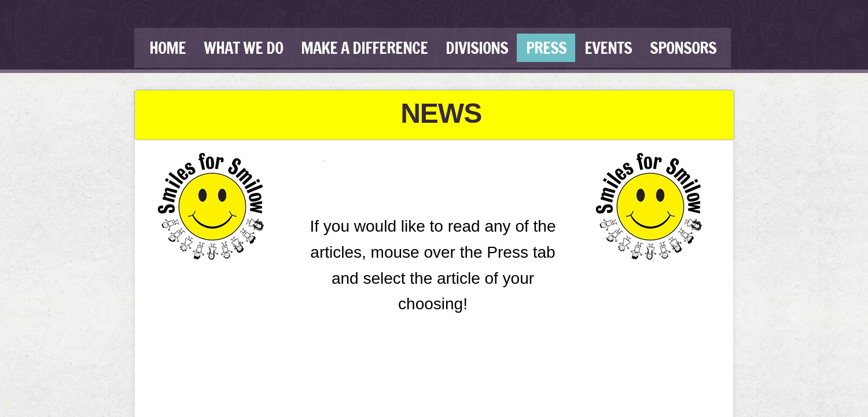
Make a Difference (364, 48)
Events (608, 48)
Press (546, 48)
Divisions (477, 48)
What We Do (243, 48)
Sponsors (683, 48)
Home (168, 48)
